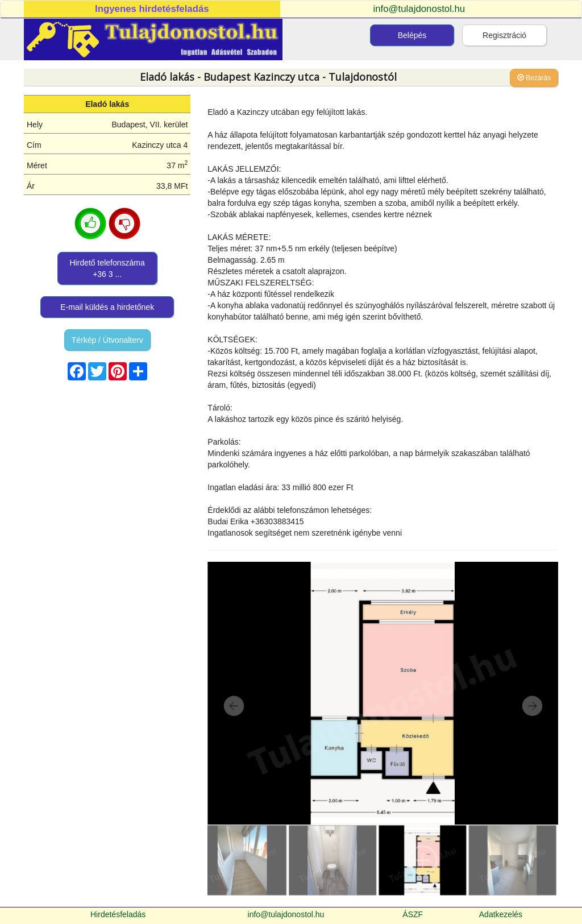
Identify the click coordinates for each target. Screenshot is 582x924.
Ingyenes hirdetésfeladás (152, 9)
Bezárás (534, 78)
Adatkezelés (501, 914)
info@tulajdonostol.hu (419, 9)
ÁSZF (413, 914)
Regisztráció (504, 35)
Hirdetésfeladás (118, 914)
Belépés (412, 35)
